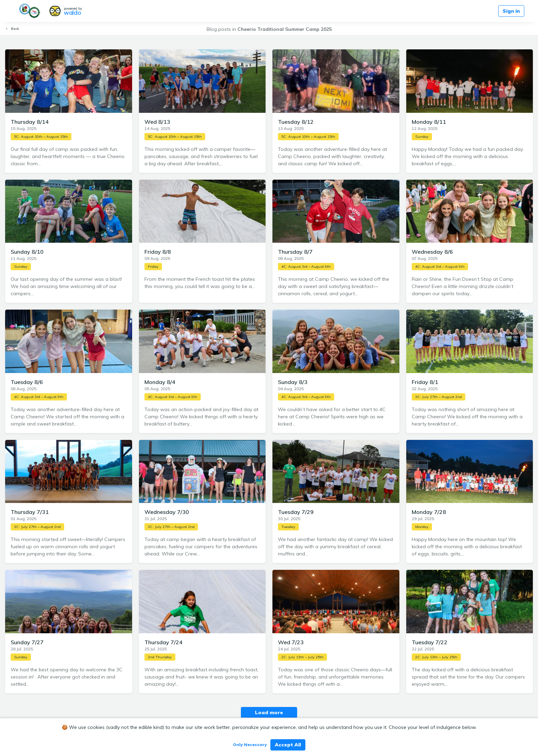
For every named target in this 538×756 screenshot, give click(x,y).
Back (12, 29)
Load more (269, 712)
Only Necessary (250, 745)
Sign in (511, 11)
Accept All (288, 745)
